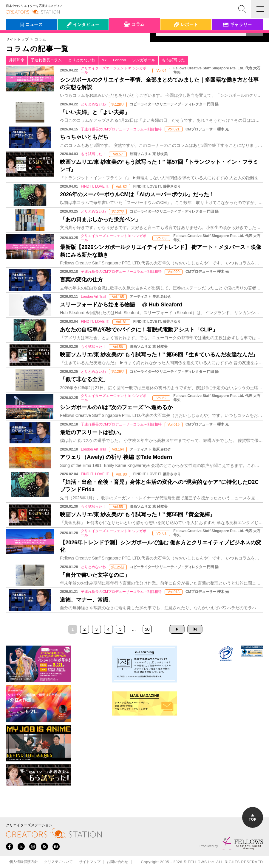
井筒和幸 (17, 60)
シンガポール (144, 60)
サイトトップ (17, 39)
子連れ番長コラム (46, 60)
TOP (253, 818)
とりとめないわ (82, 60)
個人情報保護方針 (24, 862)
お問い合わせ (118, 862)
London (119, 60)
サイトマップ (90, 862)
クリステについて (58, 862)
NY (104, 60)
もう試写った (173, 60)
